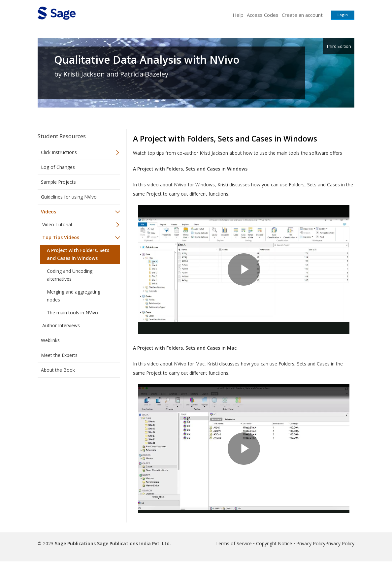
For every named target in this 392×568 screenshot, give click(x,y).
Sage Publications (75, 543)
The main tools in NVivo (72, 313)
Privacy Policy (311, 543)
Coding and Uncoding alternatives (70, 275)
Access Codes (263, 15)
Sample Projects (58, 182)
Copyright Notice (274, 543)
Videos (49, 212)
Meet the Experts (59, 355)
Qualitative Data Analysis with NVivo (147, 60)
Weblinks (50, 340)
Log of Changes (58, 167)
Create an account (302, 15)
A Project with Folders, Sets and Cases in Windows (78, 254)
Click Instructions (59, 152)
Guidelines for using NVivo (69, 197)
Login (343, 15)
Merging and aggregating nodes (74, 296)
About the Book (58, 370)
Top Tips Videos (61, 237)
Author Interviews (61, 325)
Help (238, 15)
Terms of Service (234, 543)
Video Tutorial (57, 224)
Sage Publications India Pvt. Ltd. (133, 543)
